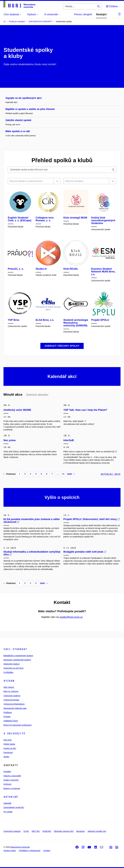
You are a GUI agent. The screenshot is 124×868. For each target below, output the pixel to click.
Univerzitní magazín (12, 831)
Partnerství (8, 753)
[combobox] (30, 181)
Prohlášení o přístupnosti (30, 851)
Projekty (7, 717)
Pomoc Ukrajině (83, 14)
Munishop (81, 831)
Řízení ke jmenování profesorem (18, 725)
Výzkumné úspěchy (12, 696)
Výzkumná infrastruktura (14, 704)
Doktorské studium (12, 664)
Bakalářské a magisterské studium (18, 656)
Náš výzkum (9, 687)
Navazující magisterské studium (17, 660)
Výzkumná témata (11, 700)
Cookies (47, 851)
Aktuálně (11, 797)
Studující (101, 14)
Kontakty (7, 772)
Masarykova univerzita (20, 847)
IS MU (26, 831)
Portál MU (47, 831)
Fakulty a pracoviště (12, 776)
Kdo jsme (8, 740)
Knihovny (8, 784)
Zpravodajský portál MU (14, 807)
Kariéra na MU (10, 748)
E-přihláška (8, 672)
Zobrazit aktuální (37, 395)
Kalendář (7, 803)
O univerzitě (14, 734)
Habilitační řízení (11, 721)
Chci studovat (15, 649)
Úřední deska (9, 744)
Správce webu (10, 851)
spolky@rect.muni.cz (71, 617)
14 (63, 474)
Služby (6, 757)
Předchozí (10, 474)
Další (71, 474)
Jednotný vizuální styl (97, 831)
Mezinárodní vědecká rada (15, 708)
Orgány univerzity (11, 780)
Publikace (8, 712)
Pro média (8, 812)
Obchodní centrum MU (64, 831)
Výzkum (9, 681)
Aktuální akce (111, 474)
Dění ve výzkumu (11, 691)
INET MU (36, 831)
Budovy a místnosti (12, 788)
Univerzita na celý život (13, 668)
